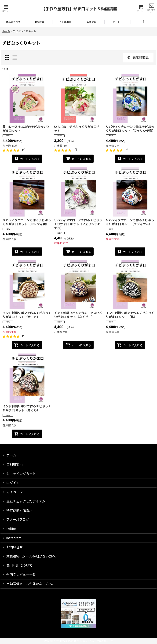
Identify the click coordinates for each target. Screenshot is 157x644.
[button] (6, 9)
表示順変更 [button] (138, 58)
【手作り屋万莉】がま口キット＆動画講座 (79, 9)
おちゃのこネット (71, 641)
